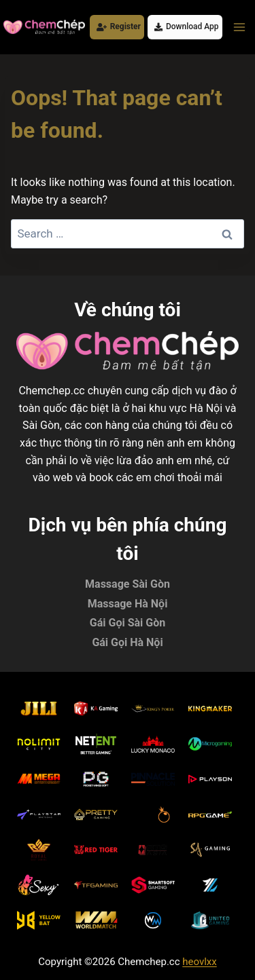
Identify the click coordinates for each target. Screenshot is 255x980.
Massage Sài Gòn (128, 584)
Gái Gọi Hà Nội (127, 642)
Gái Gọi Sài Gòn (128, 623)
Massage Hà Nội (128, 604)
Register (119, 26)
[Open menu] (239, 27)
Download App (187, 26)
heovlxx (199, 962)
